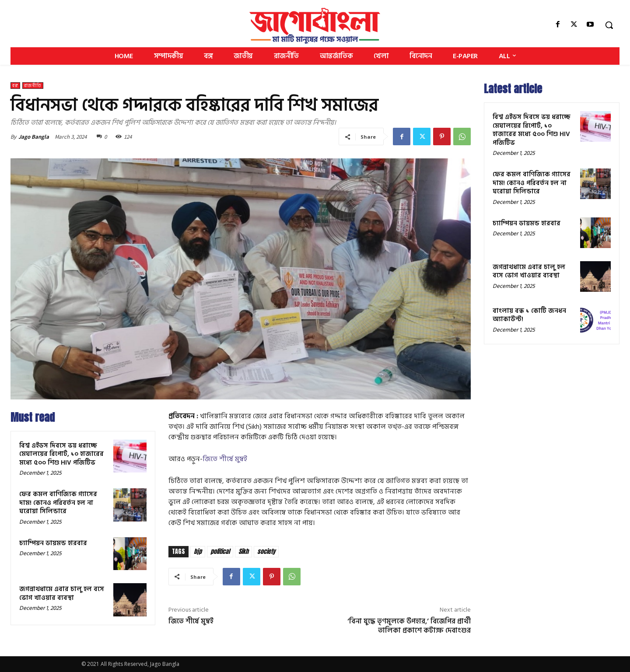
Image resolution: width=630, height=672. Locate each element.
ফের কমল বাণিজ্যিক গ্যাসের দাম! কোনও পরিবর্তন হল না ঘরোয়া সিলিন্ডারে (58, 503)
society (266, 551)
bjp (198, 551)
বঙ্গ (15, 86)
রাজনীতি (33, 86)
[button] (609, 25)
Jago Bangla (34, 137)
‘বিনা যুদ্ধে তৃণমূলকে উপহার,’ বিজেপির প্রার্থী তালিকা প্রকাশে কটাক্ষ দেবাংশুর (409, 626)
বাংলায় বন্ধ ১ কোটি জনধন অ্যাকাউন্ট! (529, 315)
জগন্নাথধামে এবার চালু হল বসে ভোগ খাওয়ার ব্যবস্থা (62, 593)
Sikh (243, 551)
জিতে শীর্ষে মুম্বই (225, 459)
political (220, 551)
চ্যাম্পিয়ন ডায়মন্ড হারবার (53, 543)
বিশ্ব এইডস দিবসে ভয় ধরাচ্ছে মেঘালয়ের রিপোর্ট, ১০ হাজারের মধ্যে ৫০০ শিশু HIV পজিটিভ (61, 454)
